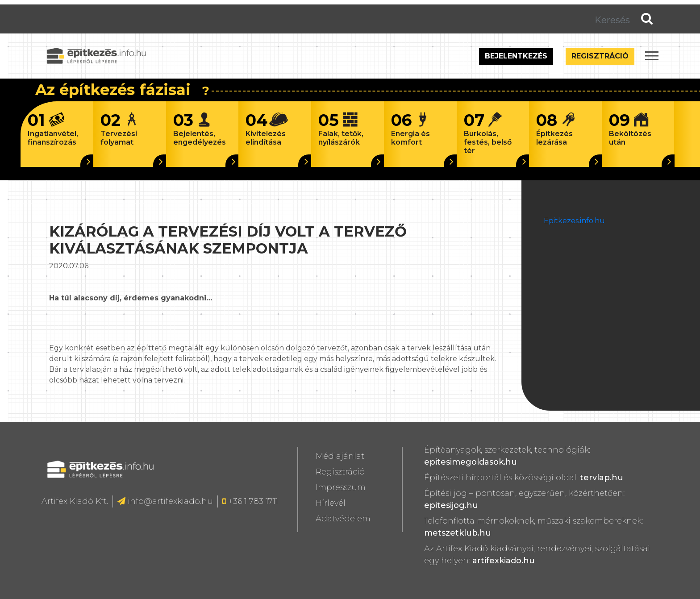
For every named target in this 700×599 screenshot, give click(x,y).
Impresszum (341, 487)
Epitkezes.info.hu (574, 221)
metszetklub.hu (458, 533)
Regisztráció (600, 56)
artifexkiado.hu (504, 561)
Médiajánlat (340, 456)
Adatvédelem (343, 519)
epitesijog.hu (451, 505)
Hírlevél (331, 503)
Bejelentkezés (516, 56)
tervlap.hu (602, 478)
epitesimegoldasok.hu (471, 462)
